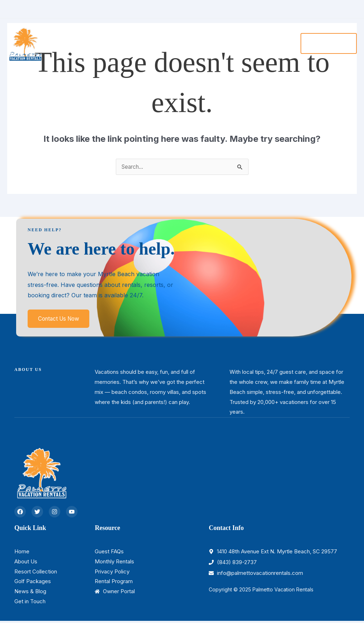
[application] (141, 42)
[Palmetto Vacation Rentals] (25, 41)
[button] (328, 42)
